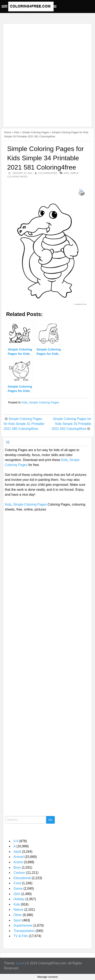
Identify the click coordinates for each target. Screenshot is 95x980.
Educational (22, 878)
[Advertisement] (47, 73)
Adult (17, 852)
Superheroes (23, 925)
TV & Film (21, 936)
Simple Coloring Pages (35, 132)
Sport (18, 920)
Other (18, 915)
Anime (18, 862)
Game (18, 889)
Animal (19, 857)
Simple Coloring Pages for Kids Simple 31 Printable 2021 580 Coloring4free (24, 424)
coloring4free (48, 173)
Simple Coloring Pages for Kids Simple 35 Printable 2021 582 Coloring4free (71, 424)
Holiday (19, 899)
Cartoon (19, 873)
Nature (19, 910)
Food (17, 883)
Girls (17, 894)
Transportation (24, 931)
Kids (17, 132)
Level (20, 963)
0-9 (16, 841)
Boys (17, 867)
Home (8, 132)
